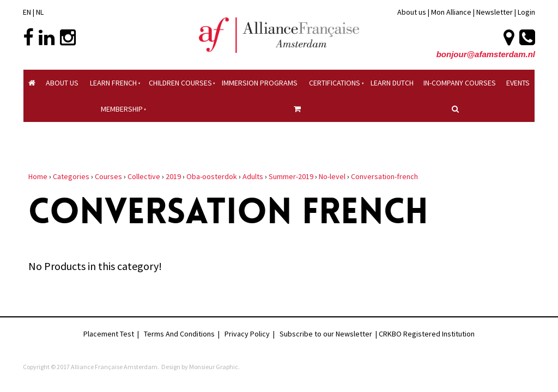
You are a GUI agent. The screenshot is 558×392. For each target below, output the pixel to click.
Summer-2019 (291, 176)
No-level (332, 176)
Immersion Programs (260, 83)
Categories (71, 176)
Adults (253, 176)
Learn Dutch (392, 83)
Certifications (335, 83)
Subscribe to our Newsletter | (329, 334)
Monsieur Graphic (214, 367)
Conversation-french (384, 176)
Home (38, 176)
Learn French (113, 83)
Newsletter (495, 12)
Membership (122, 109)
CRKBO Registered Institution (427, 334)
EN (27, 12)
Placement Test (109, 334)
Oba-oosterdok (212, 176)
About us (412, 12)
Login (526, 12)
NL (40, 12)
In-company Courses (460, 83)
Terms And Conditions (179, 334)
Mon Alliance (451, 12)
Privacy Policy (247, 334)
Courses (108, 176)
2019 (173, 176)
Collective (144, 176)
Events (518, 83)
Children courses (180, 83)
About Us (62, 83)
